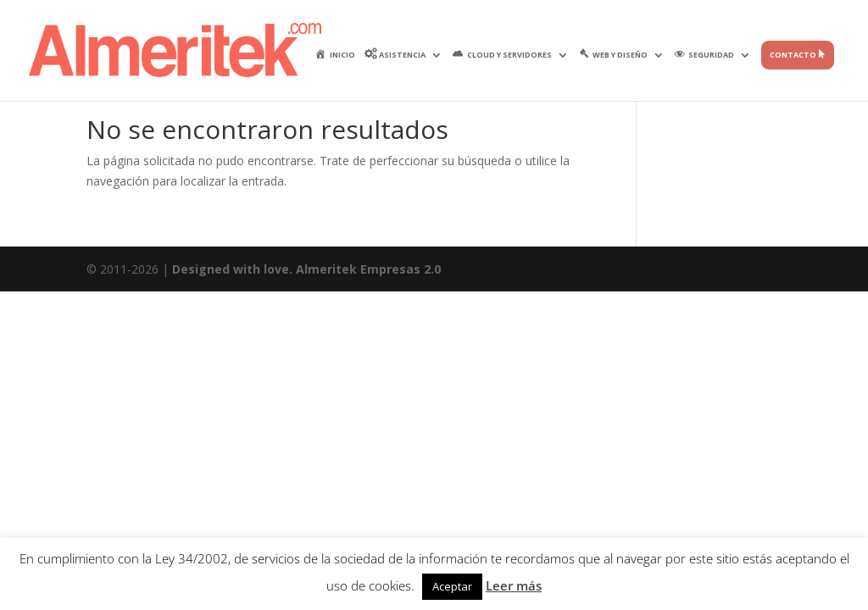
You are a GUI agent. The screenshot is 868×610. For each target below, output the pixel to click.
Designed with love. (234, 269)
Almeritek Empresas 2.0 (368, 269)
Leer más (514, 585)
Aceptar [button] (452, 586)
